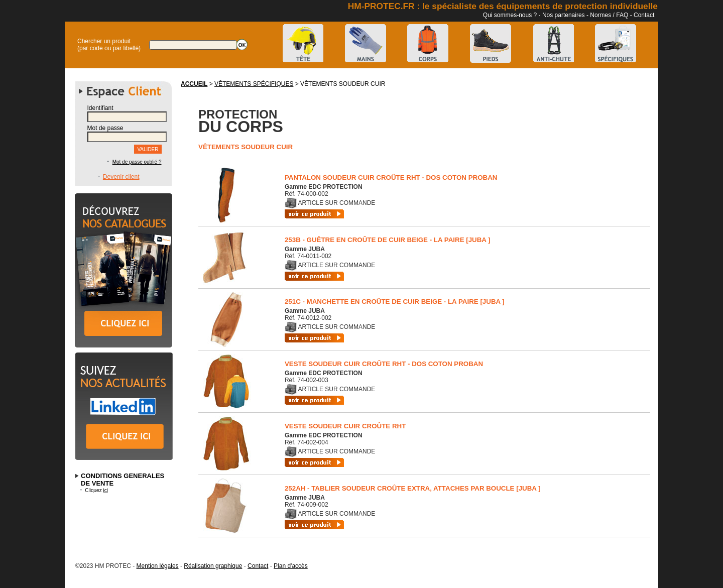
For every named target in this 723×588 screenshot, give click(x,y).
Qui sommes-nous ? (510, 15)
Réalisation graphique (213, 566)
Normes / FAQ (609, 15)
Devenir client (121, 177)
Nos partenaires (564, 15)
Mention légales (158, 566)
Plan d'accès (291, 566)
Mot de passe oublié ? (137, 162)
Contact (644, 15)
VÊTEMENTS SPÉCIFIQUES (254, 84)
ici (105, 490)
